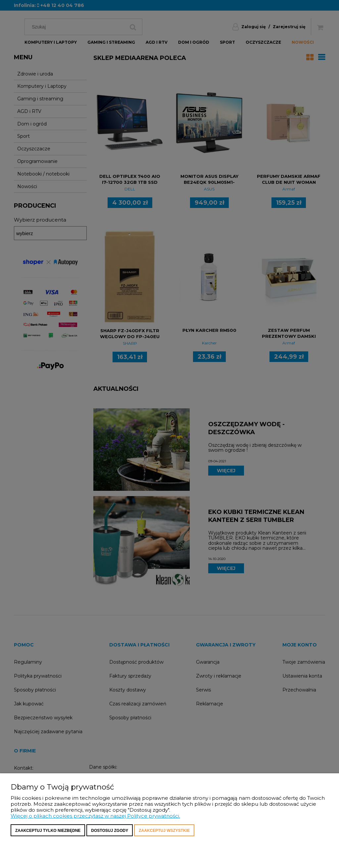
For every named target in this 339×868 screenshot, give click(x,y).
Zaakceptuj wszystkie (164, 831)
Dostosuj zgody (110, 831)
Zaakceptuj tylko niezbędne (48, 831)
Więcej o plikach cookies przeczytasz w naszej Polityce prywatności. (95, 816)
